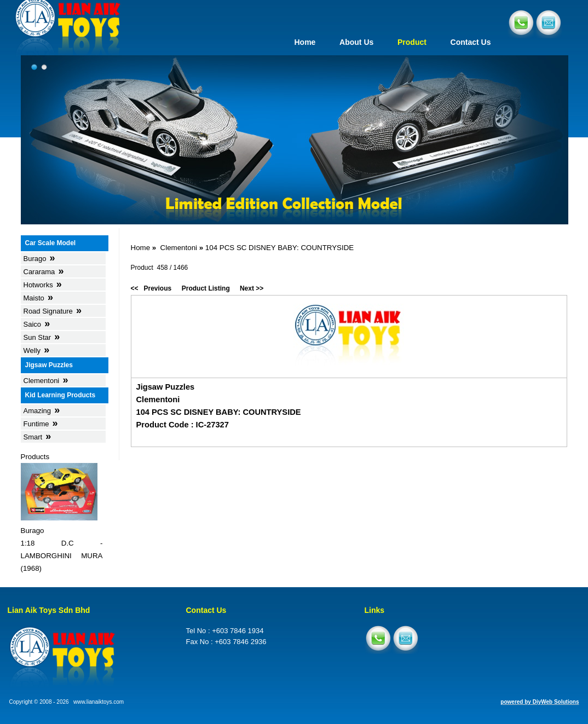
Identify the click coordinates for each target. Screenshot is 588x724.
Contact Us (471, 42)
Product (412, 42)
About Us (356, 42)
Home (305, 42)
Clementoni (179, 248)
